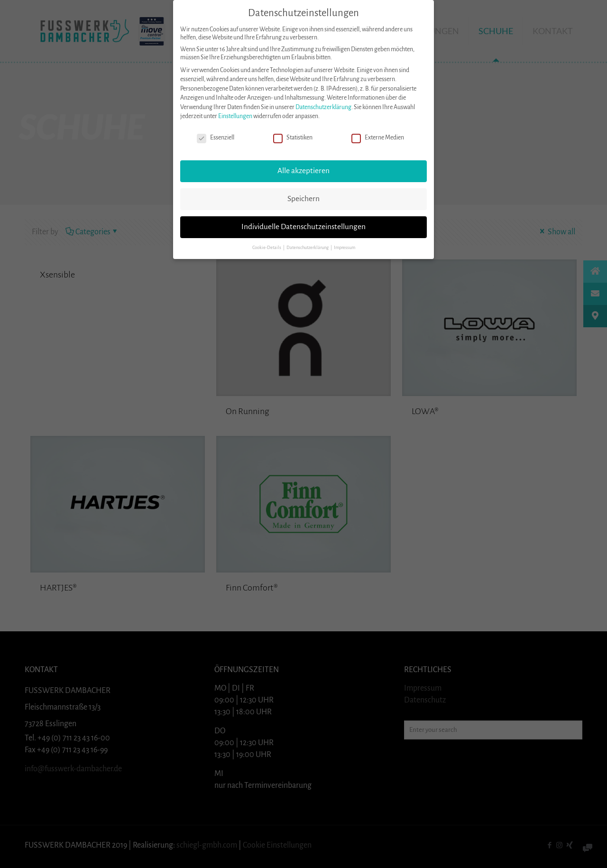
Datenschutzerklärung (323, 107)
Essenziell (216, 138)
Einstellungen (235, 116)
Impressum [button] (345, 247)
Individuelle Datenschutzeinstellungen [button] (303, 226)
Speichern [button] (303, 198)
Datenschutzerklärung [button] (308, 247)
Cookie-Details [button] (267, 247)
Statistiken (293, 138)
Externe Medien (378, 138)
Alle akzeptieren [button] (303, 170)
